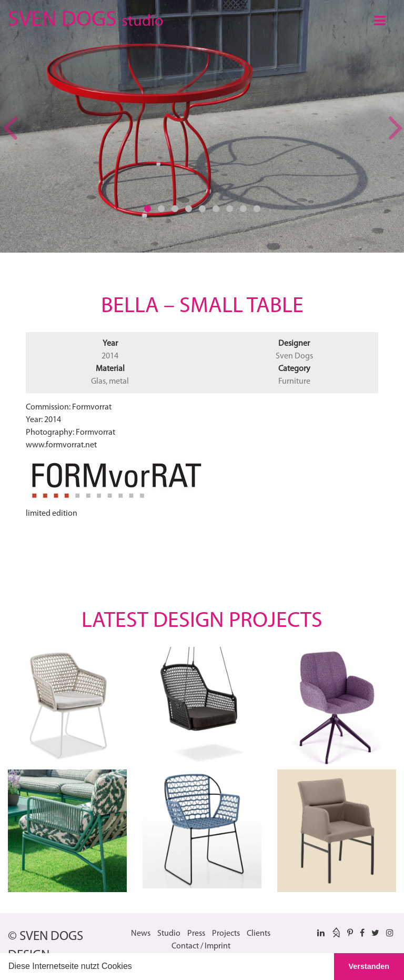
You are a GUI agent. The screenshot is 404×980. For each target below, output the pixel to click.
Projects (226, 934)
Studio (169, 934)
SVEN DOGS (85, 18)
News (141, 934)
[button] (136, 967)
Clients (259, 934)
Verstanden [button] (369, 966)
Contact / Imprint (201, 946)
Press (196, 934)
